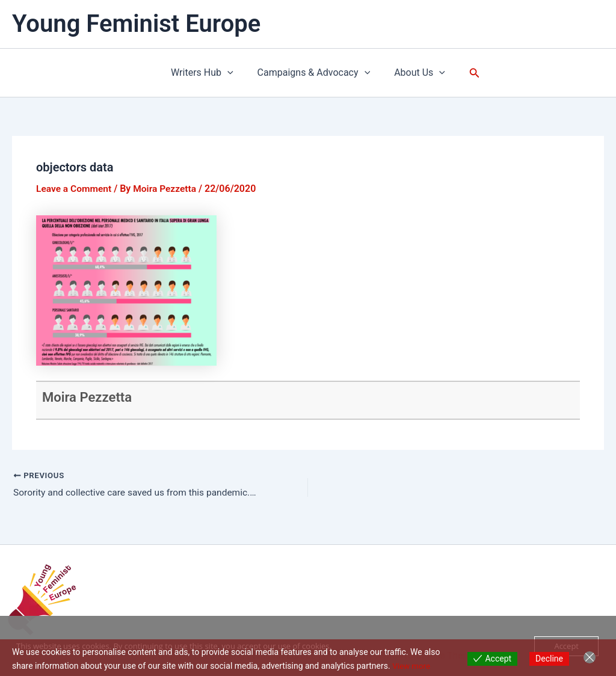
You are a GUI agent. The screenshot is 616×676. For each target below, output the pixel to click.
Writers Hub (207, 73)
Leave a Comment (75, 189)
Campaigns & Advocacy (314, 73)
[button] (467, 73)
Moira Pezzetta (91, 397)
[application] (232, 73)
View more (412, 666)
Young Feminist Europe (136, 24)
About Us (415, 73)
